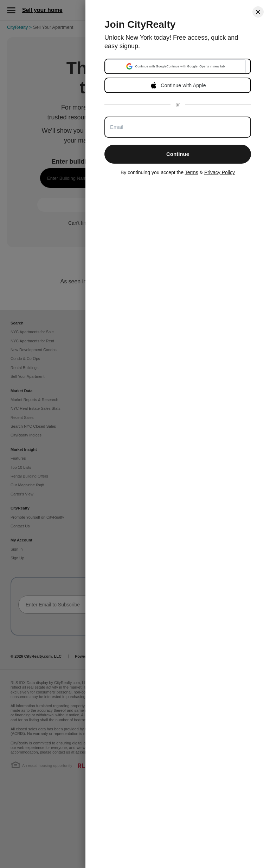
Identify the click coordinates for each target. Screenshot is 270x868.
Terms (192, 172)
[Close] (258, 12)
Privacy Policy (220, 172)
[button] (175, 66)
